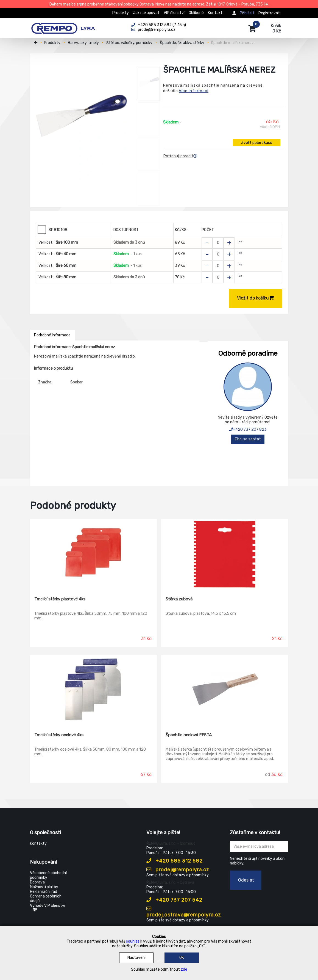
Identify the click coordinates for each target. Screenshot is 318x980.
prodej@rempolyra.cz (178, 870)
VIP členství (174, 13)
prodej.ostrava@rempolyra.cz (184, 912)
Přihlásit (247, 13)
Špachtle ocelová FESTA (189, 735)
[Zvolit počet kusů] (218, 243)
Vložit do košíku (255, 298)
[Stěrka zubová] (225, 554)
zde (184, 969)
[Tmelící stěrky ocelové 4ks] (94, 690)
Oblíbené (196, 13)
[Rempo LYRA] (63, 25)
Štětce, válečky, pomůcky (129, 43)
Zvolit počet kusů (257, 143)
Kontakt (215, 13)
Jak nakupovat (146, 13)
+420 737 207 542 (174, 900)
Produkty (121, 13)
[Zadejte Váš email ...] (259, 847)
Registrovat (269, 13)
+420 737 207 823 (248, 429)
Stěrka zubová (179, 599)
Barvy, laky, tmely (83, 43)
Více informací (194, 91)
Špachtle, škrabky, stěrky (182, 43)
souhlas (133, 941)
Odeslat (246, 880)
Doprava (37, 882)
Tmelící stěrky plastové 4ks (60, 599)
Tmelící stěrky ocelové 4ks (59, 735)
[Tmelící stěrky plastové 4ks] (94, 554)
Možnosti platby (44, 887)
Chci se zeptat (248, 439)
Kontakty (38, 843)
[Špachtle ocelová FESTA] (225, 690)
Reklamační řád (44, 892)
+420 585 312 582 (175, 861)
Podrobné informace (52, 335)
